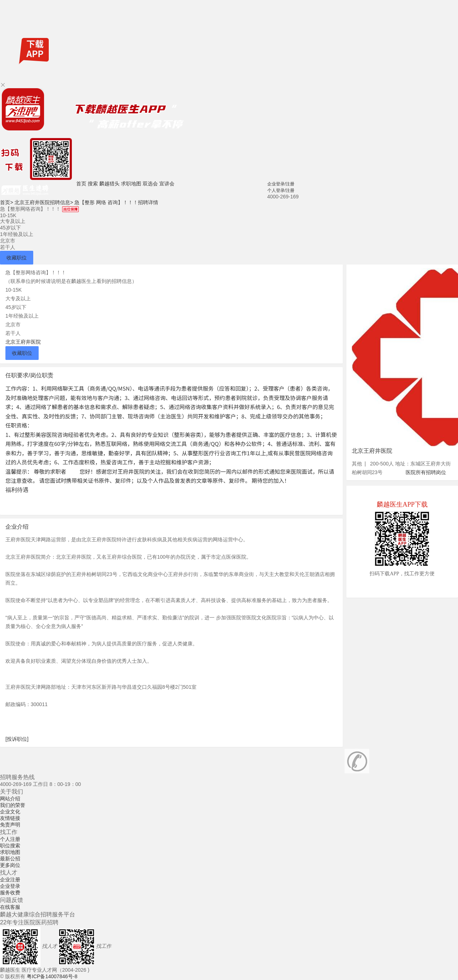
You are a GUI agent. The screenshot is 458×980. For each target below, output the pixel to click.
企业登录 (10, 886)
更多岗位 (10, 865)
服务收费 (10, 893)
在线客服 (10, 907)
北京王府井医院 (23, 342)
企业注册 (10, 880)
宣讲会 (167, 184)
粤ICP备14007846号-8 (52, 976)
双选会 (150, 184)
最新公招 (10, 859)
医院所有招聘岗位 (426, 472)
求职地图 (131, 184)
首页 (81, 184)
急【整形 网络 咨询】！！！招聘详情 (116, 202)
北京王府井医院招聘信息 (44, 202)
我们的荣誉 (13, 805)
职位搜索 (10, 846)
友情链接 (10, 818)
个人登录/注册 (281, 190)
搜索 (93, 184)
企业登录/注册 (281, 184)
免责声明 (10, 825)
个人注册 (10, 839)
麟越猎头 (109, 184)
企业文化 (10, 812)
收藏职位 (17, 258)
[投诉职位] (17, 739)
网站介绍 (10, 799)
